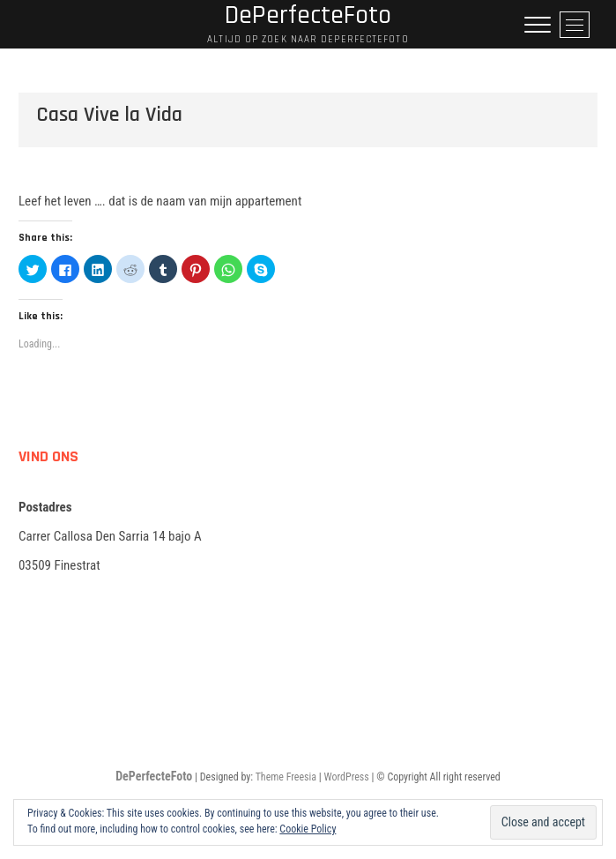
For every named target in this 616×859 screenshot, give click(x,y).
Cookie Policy (308, 829)
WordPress (347, 777)
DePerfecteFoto (154, 776)
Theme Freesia (286, 777)
